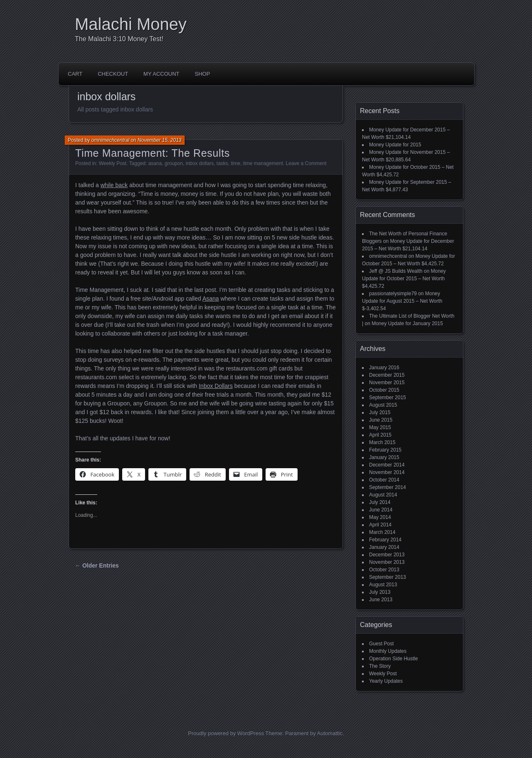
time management (263, 163)
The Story (380, 666)
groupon (174, 163)
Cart (75, 74)
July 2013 (380, 592)
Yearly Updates (386, 681)
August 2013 (383, 585)
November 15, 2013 (159, 140)
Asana (211, 299)
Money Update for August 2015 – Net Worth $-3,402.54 (402, 301)
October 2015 (384, 390)
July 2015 (380, 412)
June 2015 (381, 420)
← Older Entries (97, 565)
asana (155, 163)
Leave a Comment (306, 163)
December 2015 (387, 375)
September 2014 (388, 487)
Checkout (113, 74)
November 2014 (387, 472)
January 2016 (384, 368)
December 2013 (387, 555)
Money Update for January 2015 (407, 323)
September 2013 (388, 577)
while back (114, 185)
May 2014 (380, 517)
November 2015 (387, 383)
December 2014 (387, 465)
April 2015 (380, 435)
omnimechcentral (110, 140)
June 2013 (381, 600)
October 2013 (384, 570)
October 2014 (384, 480)
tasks (222, 163)
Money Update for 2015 (395, 145)
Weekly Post (113, 163)
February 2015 (385, 450)
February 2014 (385, 540)
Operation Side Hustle (393, 659)
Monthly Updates (388, 651)
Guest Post (381, 644)
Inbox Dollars (216, 386)
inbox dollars (200, 163)
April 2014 (380, 525)
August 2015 (383, 405)
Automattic (330, 733)
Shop (203, 74)
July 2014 (380, 502)
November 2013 (387, 562)
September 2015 (388, 398)
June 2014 (381, 510)
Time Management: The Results (153, 153)
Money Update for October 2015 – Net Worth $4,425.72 (404, 279)
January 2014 (384, 547)
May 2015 (380, 427)
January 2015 (384, 457)
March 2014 (382, 532)
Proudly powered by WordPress (226, 733)
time (236, 163)
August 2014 (383, 495)
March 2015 (382, 442)
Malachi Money (131, 24)
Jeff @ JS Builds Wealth (396, 271)
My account (161, 74)
